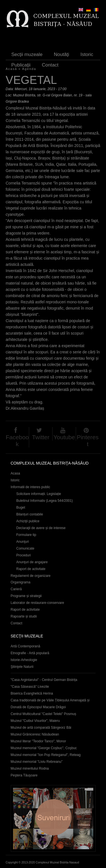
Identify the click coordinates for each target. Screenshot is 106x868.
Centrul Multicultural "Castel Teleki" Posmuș (44, 714)
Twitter (41, 437)
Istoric (87, 54)
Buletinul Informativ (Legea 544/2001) (45, 501)
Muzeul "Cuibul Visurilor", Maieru (35, 721)
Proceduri (24, 555)
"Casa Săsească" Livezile (30, 687)
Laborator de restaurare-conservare (37, 603)
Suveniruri (53, 818)
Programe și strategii (26, 596)
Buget (21, 507)
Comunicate (25, 548)
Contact (50, 65)
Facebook (17, 441)
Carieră (16, 589)
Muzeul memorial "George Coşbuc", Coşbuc (44, 748)
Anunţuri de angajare (32, 562)
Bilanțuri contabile (30, 514)
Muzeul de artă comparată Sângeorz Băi (41, 728)
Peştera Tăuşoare (24, 775)
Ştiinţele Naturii (22, 667)
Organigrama (21, 582)
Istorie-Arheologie (24, 660)
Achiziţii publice (28, 521)
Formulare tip (26, 535)
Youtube (64, 437)
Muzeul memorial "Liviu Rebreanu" (37, 762)
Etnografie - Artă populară (30, 653)
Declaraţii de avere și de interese (41, 528)
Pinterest (88, 441)
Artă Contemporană (26, 646)
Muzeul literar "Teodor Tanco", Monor (38, 741)
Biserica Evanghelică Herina (32, 693)
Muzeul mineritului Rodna (30, 768)
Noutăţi (62, 54)
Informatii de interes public (31, 487)
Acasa (15, 473)
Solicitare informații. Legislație (39, 494)
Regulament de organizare (31, 576)
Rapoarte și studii (24, 616)
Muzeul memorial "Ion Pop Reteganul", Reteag (46, 755)
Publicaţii (21, 65)
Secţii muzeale (27, 54)
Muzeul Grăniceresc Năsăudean (35, 734)
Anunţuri (23, 542)
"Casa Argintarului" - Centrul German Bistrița (44, 680)
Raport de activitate (31, 569)
